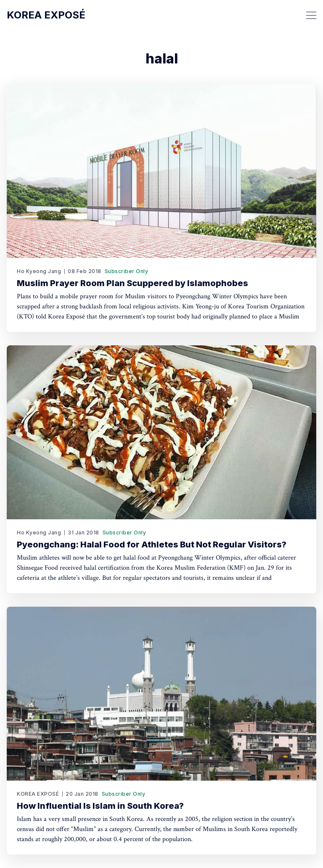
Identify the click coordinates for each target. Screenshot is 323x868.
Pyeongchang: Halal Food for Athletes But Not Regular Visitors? (152, 544)
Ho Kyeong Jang (39, 271)
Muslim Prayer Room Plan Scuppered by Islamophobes (132, 283)
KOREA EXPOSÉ (38, 794)
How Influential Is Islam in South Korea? (100, 806)
